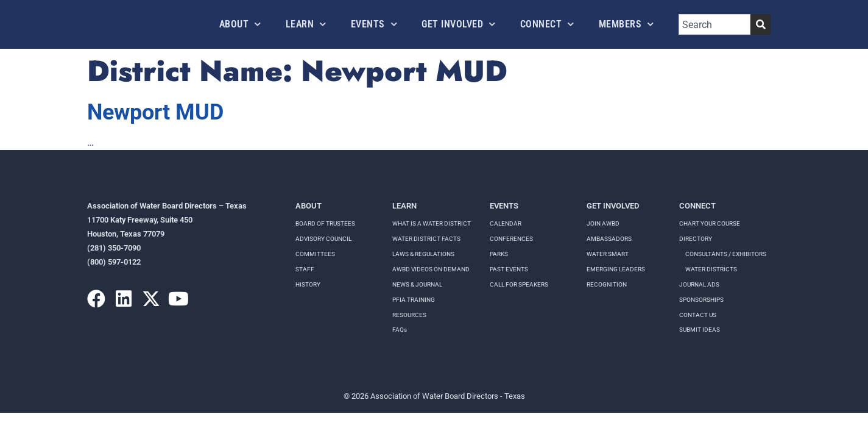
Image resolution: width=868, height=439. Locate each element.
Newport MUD (155, 112)
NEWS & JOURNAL (417, 284)
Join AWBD (603, 223)
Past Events (509, 269)
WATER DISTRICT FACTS (426, 239)
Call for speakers (519, 284)
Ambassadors (609, 239)
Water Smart (608, 254)
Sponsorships (701, 300)
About (240, 24)
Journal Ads (699, 284)
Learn (306, 24)
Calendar (506, 223)
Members (626, 24)
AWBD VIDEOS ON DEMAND (431, 269)
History (308, 284)
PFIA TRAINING (414, 300)
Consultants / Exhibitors (726, 254)
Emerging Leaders (616, 269)
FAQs (400, 330)
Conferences (511, 239)
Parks (499, 254)
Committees (315, 254)
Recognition (607, 284)
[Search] (760, 24)
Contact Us (698, 315)
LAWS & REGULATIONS (423, 254)
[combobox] (715, 24)
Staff (305, 269)
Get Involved (459, 24)
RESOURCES (409, 315)
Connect (547, 24)
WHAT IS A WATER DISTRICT (432, 223)
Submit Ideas (700, 330)
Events (374, 24)
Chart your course (710, 223)
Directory (696, 239)
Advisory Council (323, 239)
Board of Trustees (325, 223)
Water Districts (711, 269)
